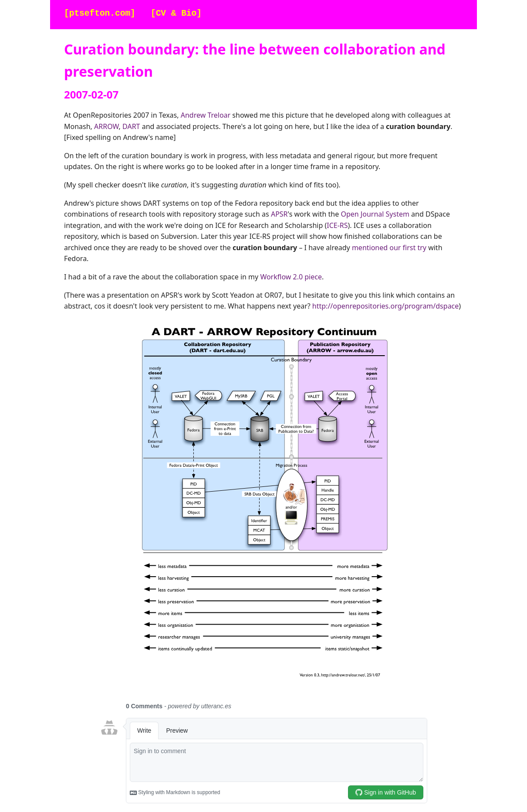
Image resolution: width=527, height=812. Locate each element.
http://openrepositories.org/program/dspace (385, 306)
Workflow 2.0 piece (291, 277)
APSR (279, 214)
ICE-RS (337, 225)
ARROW (106, 126)
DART (131, 126)
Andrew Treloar (206, 115)
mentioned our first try (389, 248)
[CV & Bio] (176, 14)
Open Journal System (375, 214)
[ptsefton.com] (100, 14)
